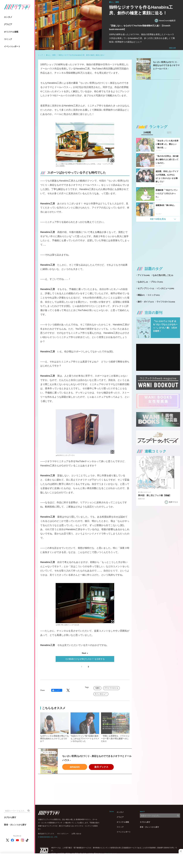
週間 (169, 133)
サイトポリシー (63, 834)
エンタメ (8, 17)
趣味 (98, 688)
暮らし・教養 (51, 55)
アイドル (144, 275)
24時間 (147, 133)
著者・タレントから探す (15, 825)
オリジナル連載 (11, 32)
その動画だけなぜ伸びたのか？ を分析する (85, 659)
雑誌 (141, 295)
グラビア (8, 24)
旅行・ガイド (146, 302)
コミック (8, 39)
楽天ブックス (101, 767)
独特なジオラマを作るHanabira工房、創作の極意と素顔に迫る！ (82, 55)
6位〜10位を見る (158, 219)
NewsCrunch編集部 (165, 21)
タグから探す (10, 817)
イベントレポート (12, 46)
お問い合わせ (76, 834)
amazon (75, 767)
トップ (40, 55)
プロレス (157, 282)
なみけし (143, 282)
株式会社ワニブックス (46, 834)
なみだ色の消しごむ (163, 275)
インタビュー (101, 694)
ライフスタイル (112, 688)
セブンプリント (146, 288)
